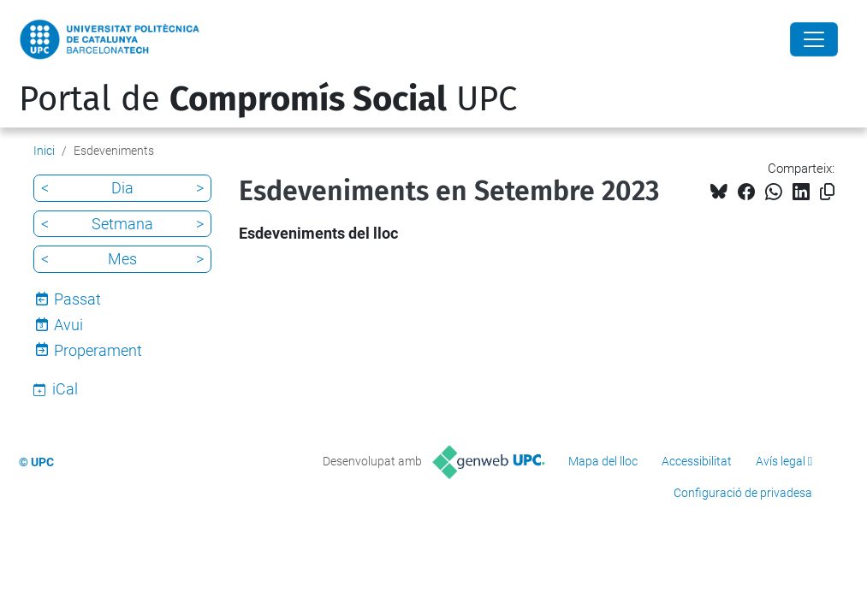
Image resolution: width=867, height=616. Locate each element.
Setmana (122, 224)
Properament (98, 350)
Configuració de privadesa (743, 493)
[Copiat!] (827, 192)
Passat (77, 299)
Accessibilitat (697, 461)
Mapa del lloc (603, 461)
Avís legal (781, 461)
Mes (122, 259)
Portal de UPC (268, 99)
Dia (122, 188)
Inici (44, 151)
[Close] (814, 39)
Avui (68, 325)
